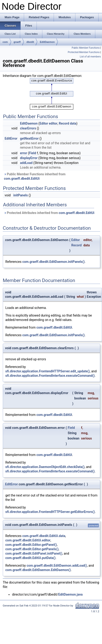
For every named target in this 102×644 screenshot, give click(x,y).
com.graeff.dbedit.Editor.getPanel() (31, 545)
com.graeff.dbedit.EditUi (22, 179)
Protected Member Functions (84, 52)
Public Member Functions (86, 48)
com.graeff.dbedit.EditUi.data (44, 536)
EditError (11, 138)
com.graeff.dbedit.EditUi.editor (28, 540)
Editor (44, 123)
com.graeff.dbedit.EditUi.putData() (30, 558)
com (5, 42)
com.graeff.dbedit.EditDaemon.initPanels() (53, 262)
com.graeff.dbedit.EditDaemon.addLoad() (57, 565)
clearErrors (28, 128)
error (24, 153)
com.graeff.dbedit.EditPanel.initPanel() (34, 553)
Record (64, 123)
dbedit (30, 42)
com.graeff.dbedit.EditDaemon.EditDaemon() (38, 570)
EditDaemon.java (71, 594)
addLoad (26, 163)
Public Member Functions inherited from (35, 176)
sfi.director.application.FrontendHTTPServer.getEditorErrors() (50, 512)
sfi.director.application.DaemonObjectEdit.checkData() (45, 467)
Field (32, 153)
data (73, 123)
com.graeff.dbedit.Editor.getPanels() (32, 549)
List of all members (90, 57)
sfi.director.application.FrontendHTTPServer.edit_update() (48, 371)
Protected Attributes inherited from (49, 213)
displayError (29, 158)
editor (53, 123)
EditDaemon (47, 42)
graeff (17, 42)
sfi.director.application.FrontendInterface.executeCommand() (50, 376)
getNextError (29, 138)
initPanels (20, 195)
